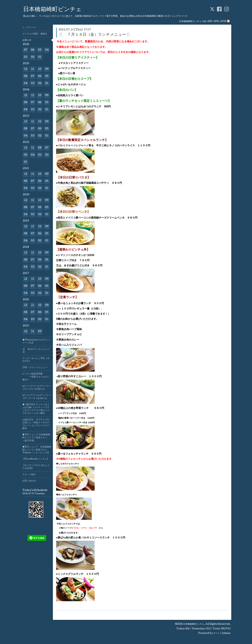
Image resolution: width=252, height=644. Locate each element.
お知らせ (27, 40)
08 (26, 76)
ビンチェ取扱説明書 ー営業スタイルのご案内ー (36, 377)
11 (33, 69)
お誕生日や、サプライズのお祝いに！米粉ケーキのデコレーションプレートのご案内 (36, 424)
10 (40, 69)
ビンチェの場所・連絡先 (35, 34)
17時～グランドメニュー (35, 368)
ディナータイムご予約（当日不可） (36, 360)
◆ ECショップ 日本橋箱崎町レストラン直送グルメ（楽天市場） (36, 438)
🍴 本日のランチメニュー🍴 (36, 351)
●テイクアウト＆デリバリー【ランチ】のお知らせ (36, 388)
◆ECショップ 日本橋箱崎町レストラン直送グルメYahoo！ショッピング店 (37, 450)
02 (33, 57)
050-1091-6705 (217, 22)
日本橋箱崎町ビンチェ (52, 10)
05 (40, 50)
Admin (226, 633)
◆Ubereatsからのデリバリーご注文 (36, 341)
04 (47, 50)
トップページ (29, 28)
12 (26, 69)
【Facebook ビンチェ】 (36, 459)
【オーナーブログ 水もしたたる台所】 (36, 467)
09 (47, 69)
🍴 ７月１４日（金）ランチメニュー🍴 (95, 35)
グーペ (216, 633)
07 (26, 50)
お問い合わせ (29, 481)
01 (40, 57)
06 (33, 50)
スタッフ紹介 (29, 475)
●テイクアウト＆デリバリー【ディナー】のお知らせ (36, 397)
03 (26, 57)
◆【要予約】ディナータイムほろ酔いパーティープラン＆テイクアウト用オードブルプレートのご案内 (36, 409)
